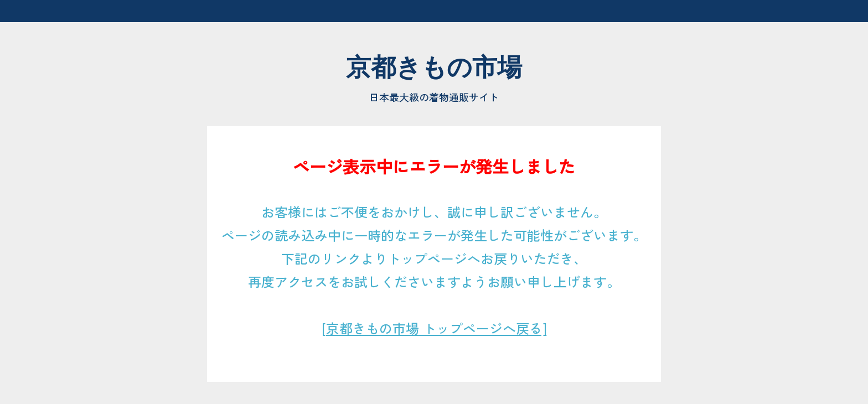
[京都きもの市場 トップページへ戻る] (434, 328)
